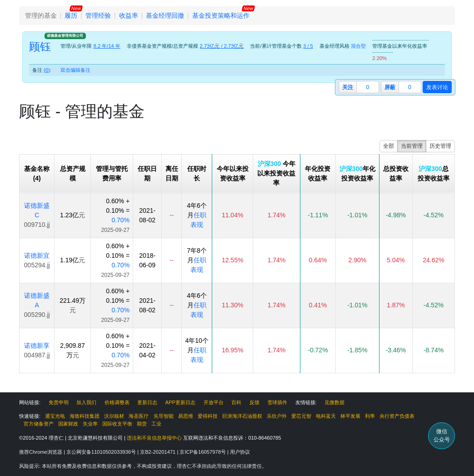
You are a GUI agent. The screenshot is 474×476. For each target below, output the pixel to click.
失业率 (90, 424)
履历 (71, 15)
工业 (156, 424)
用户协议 (240, 452)
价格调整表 (117, 402)
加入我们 (86, 402)
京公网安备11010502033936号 (102, 452)
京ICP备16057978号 (203, 452)
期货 (142, 424)
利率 (370, 416)
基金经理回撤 (165, 15)
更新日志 (147, 402)
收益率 (129, 15)
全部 (389, 146)
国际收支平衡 (117, 424)
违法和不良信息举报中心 (154, 438)
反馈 (254, 402)
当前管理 (412, 146)
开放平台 (214, 402)
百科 (236, 402)
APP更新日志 (180, 402)
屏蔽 (390, 87)
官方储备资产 (39, 424)
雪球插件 (277, 402)
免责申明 (59, 402)
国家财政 (68, 424)
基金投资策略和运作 (221, 15)
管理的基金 (41, 15)
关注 (348, 87)
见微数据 (334, 402)
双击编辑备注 (75, 70)
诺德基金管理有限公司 (65, 35)
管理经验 (98, 15)
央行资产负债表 (397, 416)
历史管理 (440, 146)
